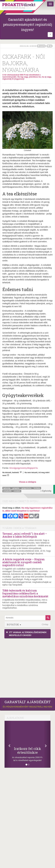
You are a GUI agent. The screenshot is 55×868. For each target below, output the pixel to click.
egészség (7, 488)
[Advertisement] (27, 667)
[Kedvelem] (21, 472)
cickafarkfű (7, 491)
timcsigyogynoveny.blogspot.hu (24, 468)
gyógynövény (27, 488)
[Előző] (8, 744)
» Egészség (46, 491)
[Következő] (47, 744)
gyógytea (16, 488)
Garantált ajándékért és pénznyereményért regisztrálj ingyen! (28, 25)
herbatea (37, 488)
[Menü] (50, 4)
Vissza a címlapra (27, 482)
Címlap (45, 624)
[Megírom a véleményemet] (8, 475)
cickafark (17, 491)
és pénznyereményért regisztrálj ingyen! (27, 704)
